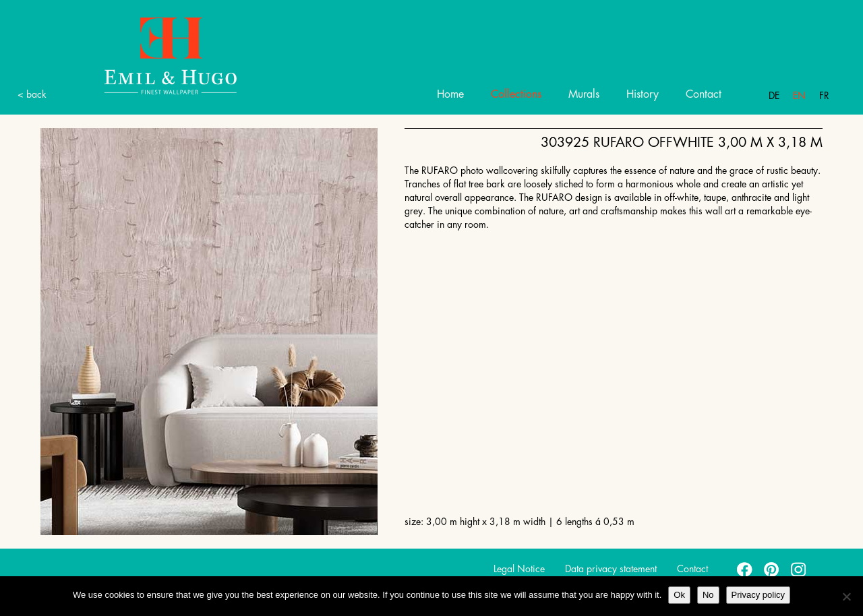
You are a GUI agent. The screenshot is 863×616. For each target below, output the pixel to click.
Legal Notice (519, 569)
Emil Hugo (155, 55)
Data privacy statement (611, 569)
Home (450, 94)
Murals (584, 94)
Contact (704, 94)
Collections (516, 94)
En (799, 96)
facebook (745, 569)
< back (32, 94)
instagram (799, 569)
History (643, 94)
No (708, 595)
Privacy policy (758, 595)
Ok (679, 595)
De (774, 96)
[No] (846, 596)
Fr (824, 96)
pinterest (772, 569)
